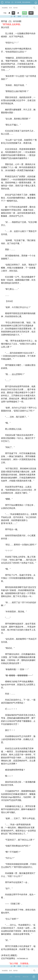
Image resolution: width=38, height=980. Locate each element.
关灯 (31, 13)
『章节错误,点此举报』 (11, 24)
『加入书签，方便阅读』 (19, 963)
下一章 (25, 16)
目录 (19, 16)
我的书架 (18, 977)
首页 (11, 977)
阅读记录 (26, 977)
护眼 (25, 13)
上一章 (13, 16)
